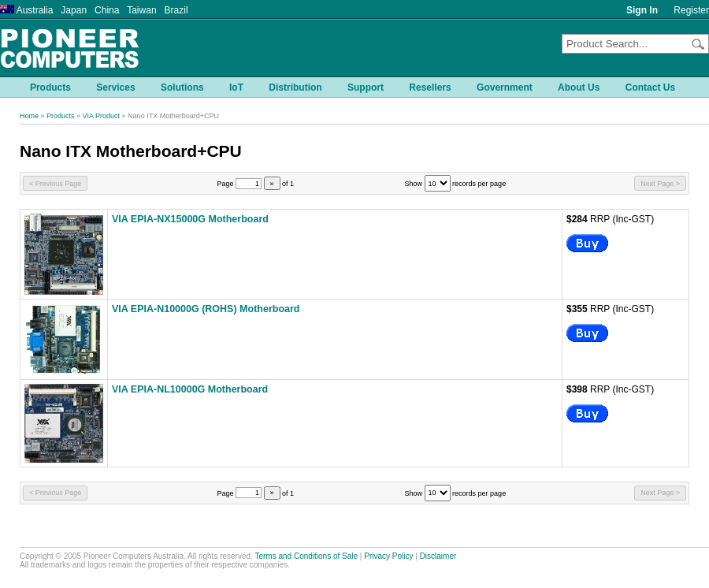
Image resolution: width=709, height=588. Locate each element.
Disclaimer (438, 556)
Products (61, 116)
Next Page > (660, 184)
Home (29, 116)
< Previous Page (55, 184)
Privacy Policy (388, 556)
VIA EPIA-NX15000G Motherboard (190, 219)
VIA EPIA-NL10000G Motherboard (190, 389)
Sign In (642, 10)
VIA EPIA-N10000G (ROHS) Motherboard (206, 309)
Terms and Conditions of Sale (306, 556)
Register (691, 10)
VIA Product (102, 116)
